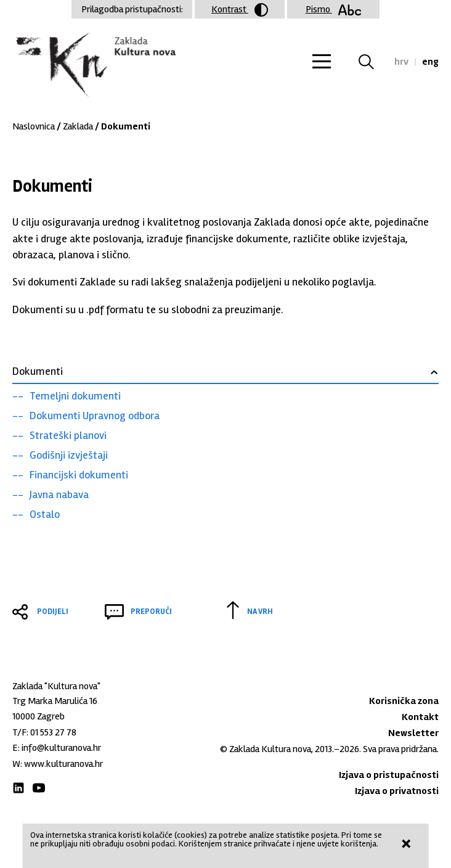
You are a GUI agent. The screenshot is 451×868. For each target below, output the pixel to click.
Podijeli (53, 612)
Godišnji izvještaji (69, 455)
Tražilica (374, 62)
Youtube (39, 788)
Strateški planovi (68, 435)
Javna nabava (59, 494)
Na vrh (260, 612)
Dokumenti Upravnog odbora (95, 416)
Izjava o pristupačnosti (389, 775)
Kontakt (420, 717)
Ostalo (45, 514)
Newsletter (413, 733)
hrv (401, 62)
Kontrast (240, 10)
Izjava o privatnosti (397, 791)
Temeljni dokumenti (75, 396)
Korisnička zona (404, 701)
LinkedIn (18, 788)
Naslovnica (34, 126)
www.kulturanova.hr (63, 764)
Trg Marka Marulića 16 (55, 701)
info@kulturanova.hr (61, 748)
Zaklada (78, 126)
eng (430, 62)
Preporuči (151, 612)
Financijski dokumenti (79, 475)
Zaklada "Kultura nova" (94, 65)
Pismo (334, 9)
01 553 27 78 (53, 732)
